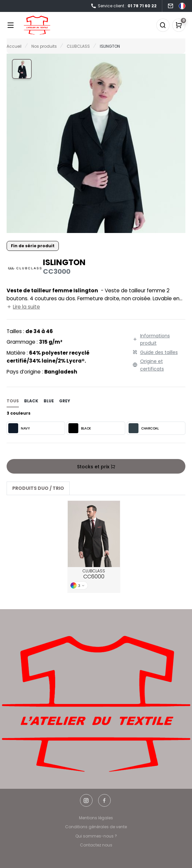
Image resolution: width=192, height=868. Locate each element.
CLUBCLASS (94, 574)
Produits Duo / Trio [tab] (38, 488)
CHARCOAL (144, 428)
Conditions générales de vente (96, 827)
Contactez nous (96, 845)
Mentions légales (96, 818)
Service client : (124, 6)
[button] (22, 69)
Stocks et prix (96, 467)
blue (49, 401)
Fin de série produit (33, 246)
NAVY (19, 428)
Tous (13, 401)
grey (65, 401)
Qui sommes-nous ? (96, 836)
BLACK (80, 428)
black (31, 401)
